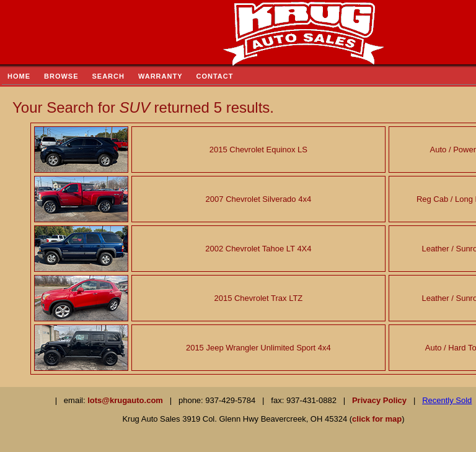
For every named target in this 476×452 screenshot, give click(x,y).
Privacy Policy (379, 400)
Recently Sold (447, 400)
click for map (377, 419)
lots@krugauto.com (125, 400)
